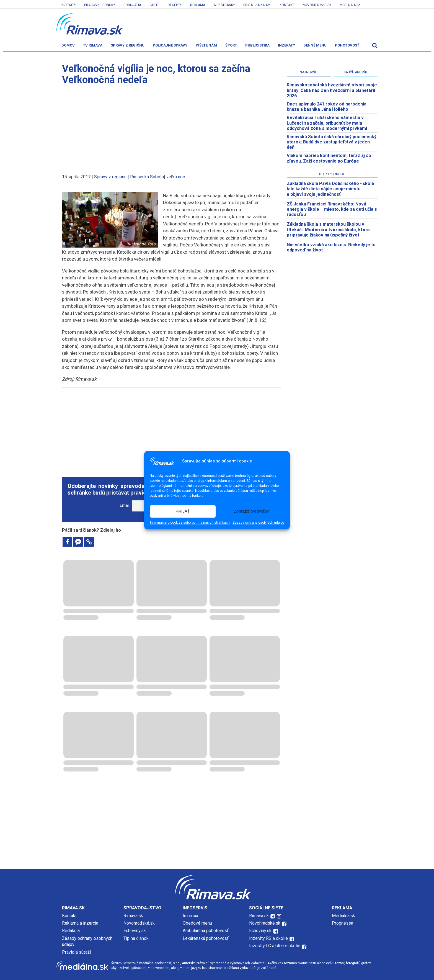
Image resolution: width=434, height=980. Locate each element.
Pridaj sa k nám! (257, 5)
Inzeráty (68, 5)
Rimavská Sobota (147, 177)
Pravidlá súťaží (76, 952)
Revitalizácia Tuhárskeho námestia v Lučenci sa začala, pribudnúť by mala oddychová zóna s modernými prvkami (327, 123)
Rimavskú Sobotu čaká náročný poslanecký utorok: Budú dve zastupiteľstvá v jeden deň (332, 142)
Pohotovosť (347, 45)
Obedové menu (197, 923)
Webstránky (224, 5)
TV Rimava (93, 45)
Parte (154, 5)
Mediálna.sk (350, 5)
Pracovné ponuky (100, 5)
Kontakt (287, 5)
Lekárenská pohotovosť (206, 938)
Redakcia (71, 931)
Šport (231, 45)
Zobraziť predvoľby (251, 511)
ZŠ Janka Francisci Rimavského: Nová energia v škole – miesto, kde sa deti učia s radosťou (332, 209)
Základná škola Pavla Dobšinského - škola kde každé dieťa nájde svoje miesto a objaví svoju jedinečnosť (330, 189)
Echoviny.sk (135, 931)
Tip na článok (136, 938)
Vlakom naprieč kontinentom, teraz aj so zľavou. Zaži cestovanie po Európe (329, 158)
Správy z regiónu (128, 45)
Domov (68, 45)
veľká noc (176, 177)
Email (125, 506)
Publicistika (257, 45)
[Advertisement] (172, 127)
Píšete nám (206, 45)
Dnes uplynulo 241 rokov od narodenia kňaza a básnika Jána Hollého (327, 107)
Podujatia (132, 5)
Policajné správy (170, 45)
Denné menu (315, 45)
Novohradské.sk (139, 923)
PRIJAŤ (183, 511)
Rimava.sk (133, 916)
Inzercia (190, 916)
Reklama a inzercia (80, 923)
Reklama (198, 5)
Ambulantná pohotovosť (206, 931)
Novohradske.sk (317, 5)
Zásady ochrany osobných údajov (258, 523)
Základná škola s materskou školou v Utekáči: (328, 229)
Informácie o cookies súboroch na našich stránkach (190, 523)
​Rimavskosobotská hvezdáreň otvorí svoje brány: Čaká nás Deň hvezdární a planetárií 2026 (332, 90)
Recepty (175, 5)
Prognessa (343, 923)
